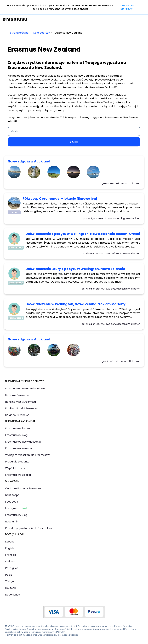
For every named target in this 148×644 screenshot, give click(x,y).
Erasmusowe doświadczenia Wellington (118, 253)
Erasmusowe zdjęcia (18, 475)
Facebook (12, 502)
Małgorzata (94, 218)
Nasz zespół (13, 495)
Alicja (89, 253)
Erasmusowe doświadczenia (23, 442)
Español (10, 542)
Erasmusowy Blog (16, 515)
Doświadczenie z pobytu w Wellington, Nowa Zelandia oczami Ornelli (83, 234)
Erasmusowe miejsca (18, 448)
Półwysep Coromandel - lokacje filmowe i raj (60, 199)
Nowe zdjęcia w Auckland (29, 161)
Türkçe (10, 581)
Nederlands (12, 595)
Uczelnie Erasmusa (17, 395)
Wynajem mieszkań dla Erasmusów (27, 455)
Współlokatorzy (15, 468)
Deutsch (11, 588)
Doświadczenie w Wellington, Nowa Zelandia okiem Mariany (76, 304)
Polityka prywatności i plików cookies (29, 528)
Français (11, 555)
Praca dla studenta (17, 462)
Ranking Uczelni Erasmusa (22, 408)
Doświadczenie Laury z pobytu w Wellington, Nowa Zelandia (75, 269)
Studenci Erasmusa (17, 415)
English (10, 548)
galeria (106, 183)
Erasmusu (15, 19)
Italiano (10, 561)
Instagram (12, 508)
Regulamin (12, 522)
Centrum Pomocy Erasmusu (23, 488)
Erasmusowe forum (17, 428)
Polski (9, 575)
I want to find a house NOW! (128, 7)
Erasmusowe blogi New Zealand (123, 218)
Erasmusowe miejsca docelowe (25, 389)
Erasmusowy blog (16, 435)
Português (12, 568)
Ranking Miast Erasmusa (20, 402)
